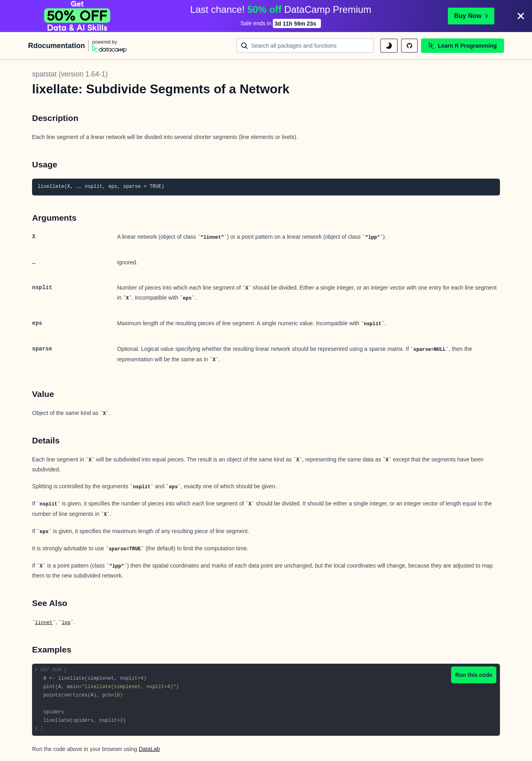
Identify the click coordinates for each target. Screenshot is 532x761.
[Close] (521, 16)
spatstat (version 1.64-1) (70, 74)
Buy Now (471, 16)
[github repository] (409, 46)
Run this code (474, 675)
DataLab (149, 749)
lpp (66, 623)
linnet (44, 623)
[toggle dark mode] (389, 46)
